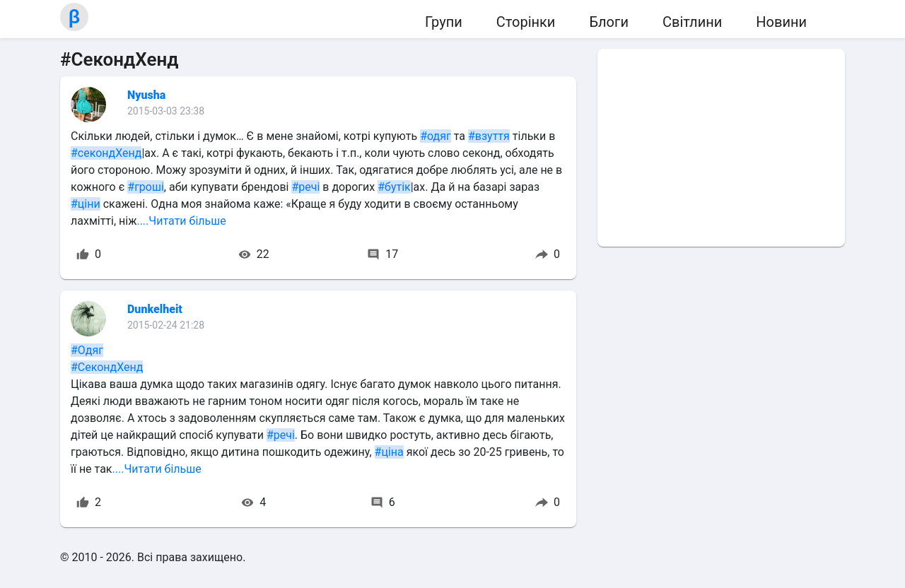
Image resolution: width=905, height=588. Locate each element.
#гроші (146, 187)
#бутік (394, 187)
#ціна (389, 452)
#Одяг (87, 350)
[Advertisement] (721, 148)
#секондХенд (106, 153)
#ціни (86, 204)
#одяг (436, 136)
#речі (305, 187)
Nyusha (146, 95)
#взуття (489, 136)
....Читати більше (181, 221)
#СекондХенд (107, 367)
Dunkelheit (155, 309)
